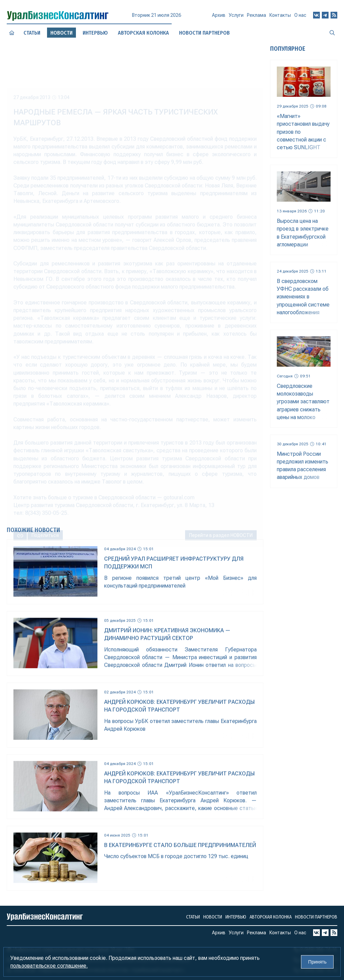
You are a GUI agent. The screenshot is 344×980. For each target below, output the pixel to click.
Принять (317, 962)
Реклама (256, 18)
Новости (213, 917)
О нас (300, 17)
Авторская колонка (143, 33)
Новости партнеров (316, 917)
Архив (219, 18)
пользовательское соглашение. (49, 966)
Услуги (236, 18)
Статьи (32, 33)
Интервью (95, 33)
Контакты (280, 17)
